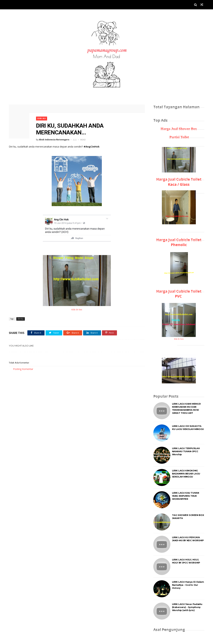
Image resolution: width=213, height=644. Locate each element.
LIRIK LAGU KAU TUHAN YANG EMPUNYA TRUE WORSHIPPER (186, 496)
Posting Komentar (23, 369)
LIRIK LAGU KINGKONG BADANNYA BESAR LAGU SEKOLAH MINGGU (186, 474)
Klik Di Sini (77, 310)
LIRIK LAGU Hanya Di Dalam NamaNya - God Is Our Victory (188, 585)
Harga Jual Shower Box (179, 129)
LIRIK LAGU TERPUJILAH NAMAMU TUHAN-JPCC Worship (186, 451)
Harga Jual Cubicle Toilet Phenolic (179, 242)
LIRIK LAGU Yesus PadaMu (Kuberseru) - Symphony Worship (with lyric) (187, 607)
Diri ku (42, 119)
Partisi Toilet (179, 137)
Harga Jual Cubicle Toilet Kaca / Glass (179, 182)
